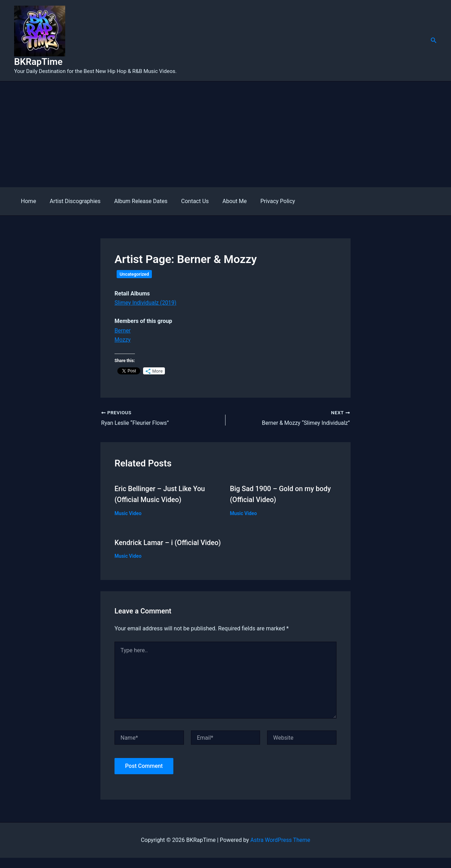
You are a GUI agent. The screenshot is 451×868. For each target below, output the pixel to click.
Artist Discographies (72, 201)
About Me (224, 201)
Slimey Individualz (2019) (146, 303)
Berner (123, 331)
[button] (434, 40)
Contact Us (187, 201)
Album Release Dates (135, 201)
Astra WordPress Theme (280, 850)
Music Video (128, 513)
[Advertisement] (225, 134)
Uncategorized (134, 274)
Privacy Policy (265, 201)
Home (27, 201)
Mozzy (123, 340)
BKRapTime (38, 62)
